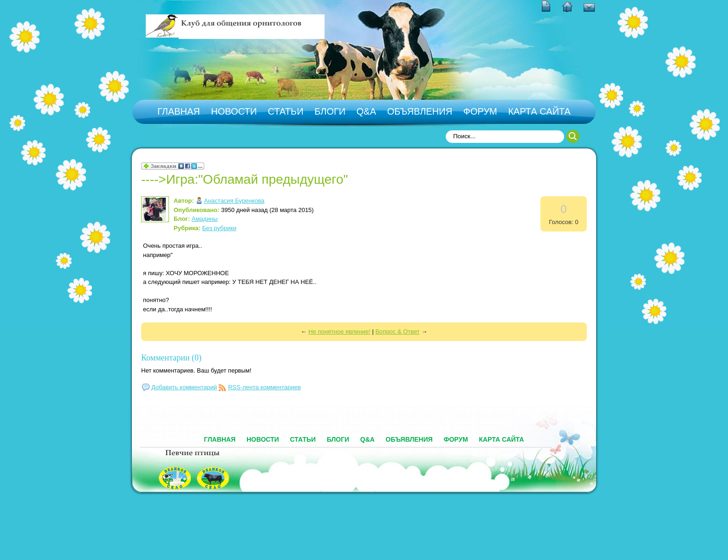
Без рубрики (220, 228)
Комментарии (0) (171, 358)
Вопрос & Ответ (397, 331)
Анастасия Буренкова (234, 201)
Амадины (205, 219)
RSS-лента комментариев (264, 387)
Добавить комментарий (184, 387)
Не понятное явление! (339, 331)
